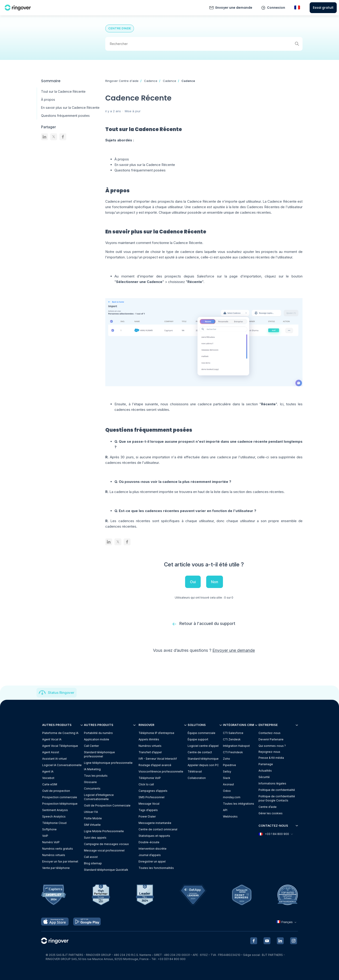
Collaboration (197, 778)
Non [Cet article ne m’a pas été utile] (215, 582)
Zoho (226, 759)
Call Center (91, 746)
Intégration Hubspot (236, 746)
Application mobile (97, 739)
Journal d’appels (150, 855)
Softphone (49, 829)
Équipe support (198, 739)
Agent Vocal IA (52, 739)
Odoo (227, 791)
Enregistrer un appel (152, 861)
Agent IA (48, 771)
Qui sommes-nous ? (272, 746)
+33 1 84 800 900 (275, 834)
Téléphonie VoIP (150, 778)
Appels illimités (149, 739)
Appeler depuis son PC (203, 765)
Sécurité (264, 777)
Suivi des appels (95, 838)
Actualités (265, 771)
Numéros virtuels (54, 855)
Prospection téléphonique (60, 804)
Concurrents (92, 788)
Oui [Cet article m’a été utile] (193, 582)
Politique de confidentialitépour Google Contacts (277, 798)
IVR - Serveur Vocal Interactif (158, 759)
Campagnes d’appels (153, 791)
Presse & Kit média (271, 758)
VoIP (45, 836)
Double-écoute (149, 842)
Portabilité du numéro (98, 733)
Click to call (146, 784)
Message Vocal (149, 804)
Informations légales (272, 783)
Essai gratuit (323, 8)
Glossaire (90, 782)
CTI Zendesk (232, 739)
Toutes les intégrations (239, 804)
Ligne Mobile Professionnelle (104, 831)
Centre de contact (200, 752)
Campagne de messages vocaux (106, 844)
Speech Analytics (54, 816)
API (225, 810)
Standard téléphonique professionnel (99, 754)
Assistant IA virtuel (54, 759)
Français (287, 922)
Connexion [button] (276, 8)
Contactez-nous (270, 733)
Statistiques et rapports (154, 836)
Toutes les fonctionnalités (156, 868)
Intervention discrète (153, 849)
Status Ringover (61, 693)
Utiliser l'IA (91, 812)
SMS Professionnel (151, 797)
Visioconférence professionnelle (161, 771)
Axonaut (228, 784)
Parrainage (266, 764)
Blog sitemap (93, 863)
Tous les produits (96, 776)
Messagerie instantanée (155, 823)
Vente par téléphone (56, 868)
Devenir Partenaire (271, 739)
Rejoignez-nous (269, 752)
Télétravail (195, 771)
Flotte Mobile (93, 818)
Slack (227, 778)
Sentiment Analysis (55, 810)
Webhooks (230, 816)
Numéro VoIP (51, 842)
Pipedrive (229, 765)
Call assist (91, 857)
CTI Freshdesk (233, 752)
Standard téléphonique (203, 759)
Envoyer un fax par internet (60, 861)
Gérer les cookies (271, 813)
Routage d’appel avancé (155, 765)
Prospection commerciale (60, 797)
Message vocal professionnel (104, 850)
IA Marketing (92, 769)
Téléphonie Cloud (54, 823)
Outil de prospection (56, 791)
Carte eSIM (50, 784)
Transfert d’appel (150, 752)
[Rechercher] (204, 44)
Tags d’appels (148, 810)
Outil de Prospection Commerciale (107, 805)
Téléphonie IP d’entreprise (156, 733)
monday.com (232, 797)
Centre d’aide (268, 807)
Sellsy (227, 771)
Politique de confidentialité (277, 790)
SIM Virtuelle (92, 825)
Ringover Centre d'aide (122, 81)
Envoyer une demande (234, 8)
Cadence (151, 81)
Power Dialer (147, 816)
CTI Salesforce (233, 733)
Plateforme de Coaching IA (60, 733)
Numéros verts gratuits (58, 849)
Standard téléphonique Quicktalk (106, 870)
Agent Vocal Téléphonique (60, 746)
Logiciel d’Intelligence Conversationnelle (99, 797)
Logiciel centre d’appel (203, 746)
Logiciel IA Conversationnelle (62, 765)
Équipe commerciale (201, 733)
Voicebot (48, 778)
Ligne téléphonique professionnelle (108, 763)
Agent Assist (51, 752)
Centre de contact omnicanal (158, 829)
